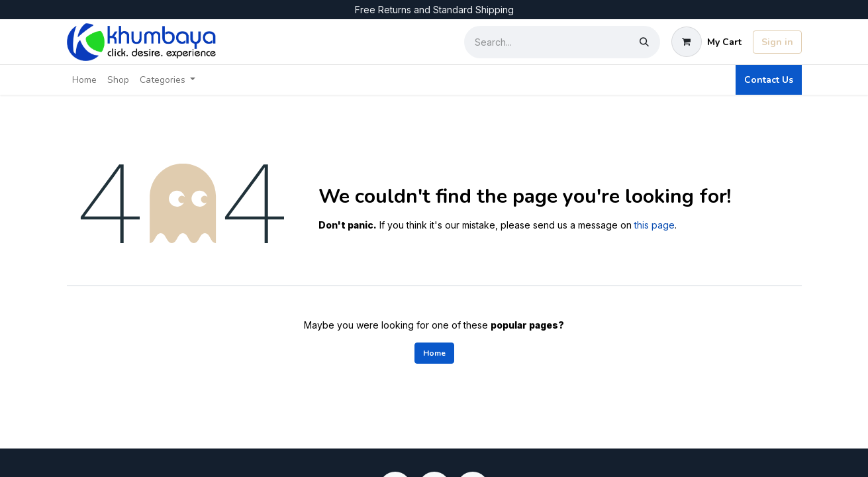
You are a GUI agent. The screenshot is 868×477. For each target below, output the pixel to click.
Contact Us (769, 80)
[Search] (644, 42)
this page (654, 225)
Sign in (777, 42)
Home (434, 353)
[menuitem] (84, 80)
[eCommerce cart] (706, 42)
